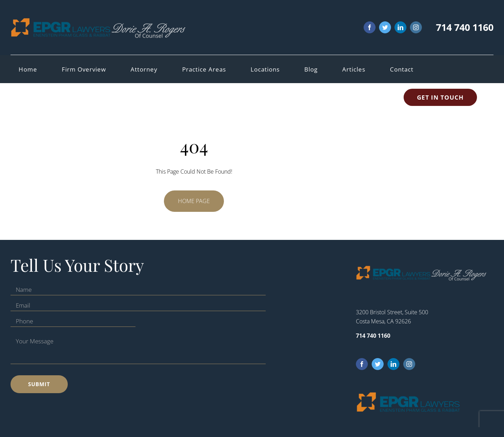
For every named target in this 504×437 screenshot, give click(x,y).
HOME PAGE (194, 201)
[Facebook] (362, 364)
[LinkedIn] (393, 364)
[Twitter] (378, 364)
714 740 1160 (465, 27)
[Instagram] (409, 364)
